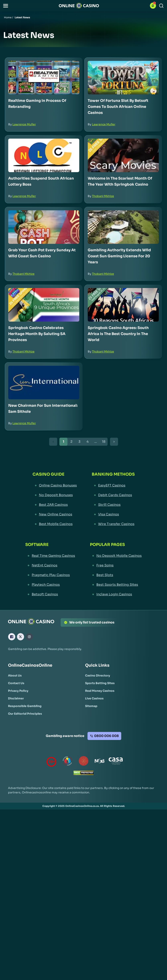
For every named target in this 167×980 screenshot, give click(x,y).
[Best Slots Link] (116, 575)
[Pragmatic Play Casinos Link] (50, 575)
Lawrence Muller (24, 124)
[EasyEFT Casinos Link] (113, 485)
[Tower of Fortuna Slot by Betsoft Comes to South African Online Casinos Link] (123, 78)
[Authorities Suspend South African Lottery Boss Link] (44, 155)
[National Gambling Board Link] (100, 762)
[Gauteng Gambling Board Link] (83, 762)
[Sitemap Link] (91, 706)
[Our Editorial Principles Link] (25, 714)
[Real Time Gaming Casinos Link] (50, 556)
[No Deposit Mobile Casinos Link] (116, 556)
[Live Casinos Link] (94, 698)
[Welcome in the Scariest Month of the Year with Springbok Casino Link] (123, 155)
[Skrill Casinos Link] (113, 505)
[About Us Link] (15, 675)
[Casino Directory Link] (98, 675)
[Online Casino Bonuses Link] (55, 485)
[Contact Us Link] (16, 683)
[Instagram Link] (29, 637)
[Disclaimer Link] (16, 698)
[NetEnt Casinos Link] (50, 565)
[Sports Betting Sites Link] (100, 683)
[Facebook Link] (12, 637)
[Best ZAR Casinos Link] (55, 505)
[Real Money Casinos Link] (100, 691)
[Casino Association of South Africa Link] (116, 762)
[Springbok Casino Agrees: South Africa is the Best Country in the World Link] (123, 305)
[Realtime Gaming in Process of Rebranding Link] (44, 78)
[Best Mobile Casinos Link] (55, 524)
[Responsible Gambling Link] (25, 706)
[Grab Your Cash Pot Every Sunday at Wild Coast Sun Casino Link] (44, 227)
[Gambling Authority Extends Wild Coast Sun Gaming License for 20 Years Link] (123, 227)
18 (104, 442)
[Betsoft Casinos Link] (50, 594)
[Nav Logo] (79, 6)
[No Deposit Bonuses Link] (55, 495)
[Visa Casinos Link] (113, 514)
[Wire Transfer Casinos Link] (113, 524)
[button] (6, 6)
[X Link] (20, 637)
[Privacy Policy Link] (18, 691)
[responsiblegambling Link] (67, 762)
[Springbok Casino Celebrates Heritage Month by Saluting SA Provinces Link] (44, 305)
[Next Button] (114, 442)
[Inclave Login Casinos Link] (116, 594)
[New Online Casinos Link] (55, 514)
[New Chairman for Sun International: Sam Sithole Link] (44, 383)
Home (8, 17)
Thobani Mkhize (103, 196)
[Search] (161, 6)
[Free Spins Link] (116, 565)
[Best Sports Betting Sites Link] (116, 585)
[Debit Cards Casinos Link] (113, 495)
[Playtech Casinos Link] (50, 585)
